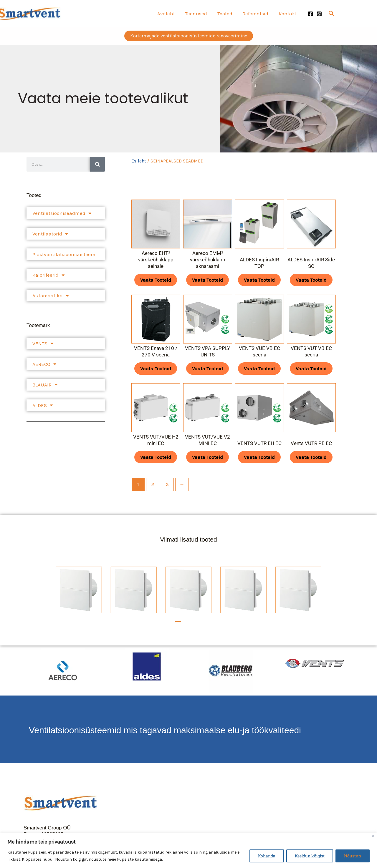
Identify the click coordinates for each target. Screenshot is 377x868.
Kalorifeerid (49, 275)
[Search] (97, 164)
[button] (332, 14)
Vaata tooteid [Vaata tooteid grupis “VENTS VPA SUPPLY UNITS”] (207, 369)
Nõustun (353, 856)
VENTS (43, 343)
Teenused (197, 14)
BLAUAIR (45, 385)
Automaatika (51, 296)
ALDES (43, 405)
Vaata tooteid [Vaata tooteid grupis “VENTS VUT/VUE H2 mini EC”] (156, 457)
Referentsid (256, 14)
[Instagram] (319, 14)
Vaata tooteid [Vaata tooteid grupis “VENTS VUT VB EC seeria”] (311, 369)
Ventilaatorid (50, 234)
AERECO (44, 364)
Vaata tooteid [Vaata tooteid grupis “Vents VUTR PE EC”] (311, 457)
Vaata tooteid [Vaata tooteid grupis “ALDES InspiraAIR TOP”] (259, 280)
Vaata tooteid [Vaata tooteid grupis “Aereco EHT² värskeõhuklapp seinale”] (156, 280)
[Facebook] (310, 14)
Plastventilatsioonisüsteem (64, 254)
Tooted (225, 14)
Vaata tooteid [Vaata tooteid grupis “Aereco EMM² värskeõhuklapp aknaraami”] (207, 280)
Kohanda (267, 856)
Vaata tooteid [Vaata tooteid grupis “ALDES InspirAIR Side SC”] (311, 280)
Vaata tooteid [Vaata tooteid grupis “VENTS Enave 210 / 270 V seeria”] (156, 369)
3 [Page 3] (167, 484)
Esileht (139, 161)
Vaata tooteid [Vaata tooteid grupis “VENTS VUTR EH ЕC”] (259, 457)
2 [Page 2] (153, 484)
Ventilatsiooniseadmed (62, 213)
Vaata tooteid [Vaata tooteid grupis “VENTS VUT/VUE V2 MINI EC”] (207, 457)
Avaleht (167, 14)
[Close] (373, 836)
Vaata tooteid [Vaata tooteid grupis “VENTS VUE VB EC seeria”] (259, 369)
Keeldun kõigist (310, 856)
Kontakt (288, 14)
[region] (188, 850)
